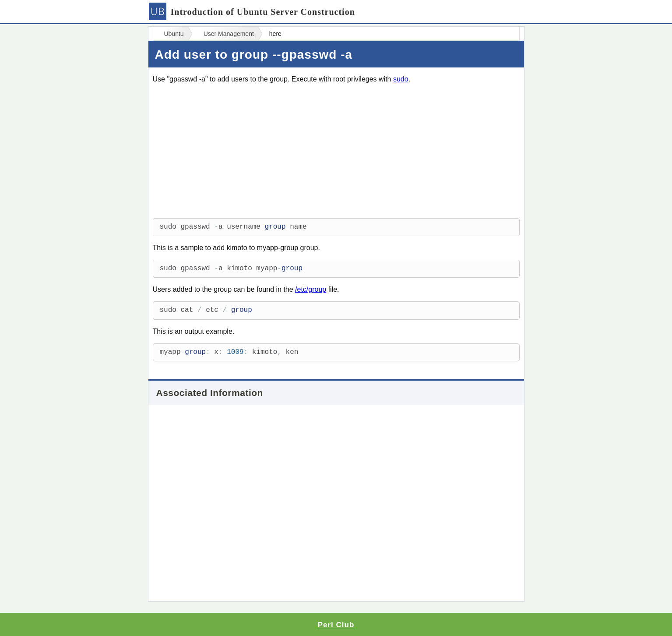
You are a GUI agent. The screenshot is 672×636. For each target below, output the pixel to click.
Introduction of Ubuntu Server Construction (252, 12)
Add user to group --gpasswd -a (254, 55)
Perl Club (336, 625)
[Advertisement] (336, 152)
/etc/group (311, 289)
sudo (401, 79)
